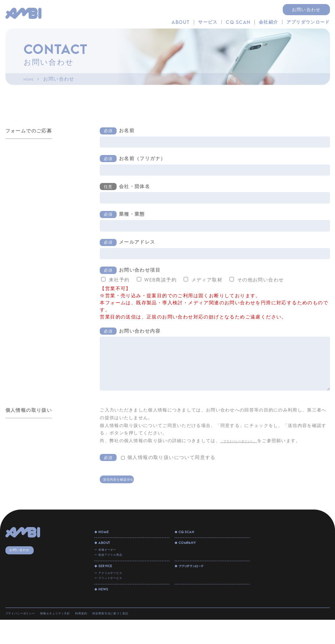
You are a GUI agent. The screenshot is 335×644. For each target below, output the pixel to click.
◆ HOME (106, 538)
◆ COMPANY (191, 550)
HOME (31, 79)
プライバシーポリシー (29, 636)
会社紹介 (268, 22)
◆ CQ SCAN (190, 538)
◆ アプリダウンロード (198, 581)
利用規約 (122, 636)
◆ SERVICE (109, 581)
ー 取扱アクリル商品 (117, 566)
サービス (208, 22)
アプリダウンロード (308, 22)
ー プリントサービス (117, 597)
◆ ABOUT (107, 550)
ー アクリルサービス (117, 589)
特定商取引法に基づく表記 (165, 636)
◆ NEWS (105, 611)
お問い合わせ (306, 9)
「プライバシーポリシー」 (250, 440)
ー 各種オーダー (112, 559)
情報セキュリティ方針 (83, 636)
